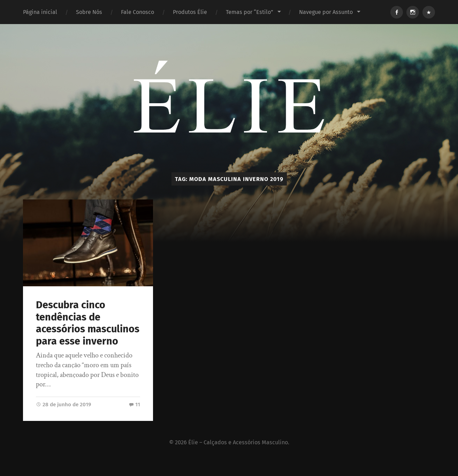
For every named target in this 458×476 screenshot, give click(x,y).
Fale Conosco (138, 12)
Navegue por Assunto (326, 12)
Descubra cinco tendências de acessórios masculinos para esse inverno (88, 323)
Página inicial (40, 12)
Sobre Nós (89, 12)
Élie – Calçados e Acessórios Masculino (238, 442)
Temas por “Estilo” (250, 12)
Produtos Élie (190, 12)
